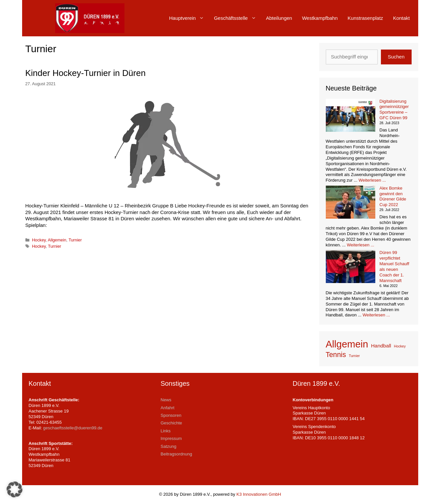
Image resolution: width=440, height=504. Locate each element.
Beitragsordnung (176, 454)
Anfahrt (168, 408)
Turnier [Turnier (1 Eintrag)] (354, 356)
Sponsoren (171, 415)
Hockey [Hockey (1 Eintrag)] (400, 346)
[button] (15, 489)
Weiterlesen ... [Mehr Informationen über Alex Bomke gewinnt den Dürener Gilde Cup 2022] (361, 245)
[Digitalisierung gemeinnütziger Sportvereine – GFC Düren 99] (351, 116)
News (166, 400)
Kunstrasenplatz (365, 18)
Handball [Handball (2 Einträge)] (381, 346)
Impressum (171, 438)
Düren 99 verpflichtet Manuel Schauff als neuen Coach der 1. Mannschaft (394, 266)
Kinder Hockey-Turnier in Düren (86, 73)
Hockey (39, 240)
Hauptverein (189, 18)
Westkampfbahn (320, 18)
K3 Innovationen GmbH (259, 494)
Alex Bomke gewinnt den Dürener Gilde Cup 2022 (393, 197)
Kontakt (402, 18)
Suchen (396, 57)
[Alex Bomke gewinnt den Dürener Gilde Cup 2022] (351, 203)
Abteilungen (279, 18)
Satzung (169, 446)
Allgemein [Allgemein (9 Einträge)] (347, 344)
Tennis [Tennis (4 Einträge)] (336, 355)
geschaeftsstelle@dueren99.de (73, 428)
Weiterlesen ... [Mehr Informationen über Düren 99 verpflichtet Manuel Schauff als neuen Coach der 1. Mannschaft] (376, 315)
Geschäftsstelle (237, 18)
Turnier (75, 240)
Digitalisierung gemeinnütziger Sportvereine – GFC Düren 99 (394, 110)
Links (166, 431)
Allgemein (57, 240)
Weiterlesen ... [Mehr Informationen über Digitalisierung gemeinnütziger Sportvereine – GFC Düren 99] (372, 180)
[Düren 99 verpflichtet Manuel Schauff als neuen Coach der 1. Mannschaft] (351, 267)
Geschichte (171, 423)
